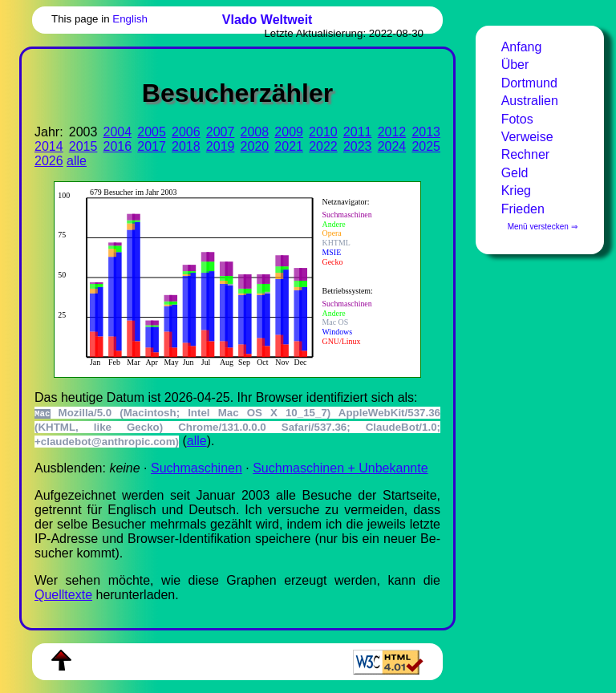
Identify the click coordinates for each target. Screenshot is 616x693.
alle (77, 161)
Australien (530, 101)
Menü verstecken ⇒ (543, 227)
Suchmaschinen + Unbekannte (340, 468)
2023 (358, 146)
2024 (392, 146)
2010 (323, 132)
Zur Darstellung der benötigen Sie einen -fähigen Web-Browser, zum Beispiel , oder (230, 278)
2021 (289, 146)
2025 (426, 146)
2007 (221, 132)
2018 (186, 146)
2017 (152, 146)
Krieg (516, 190)
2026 (49, 161)
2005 (152, 132)
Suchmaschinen (197, 468)
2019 (221, 146)
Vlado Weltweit (267, 20)
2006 (186, 132)
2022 (323, 146)
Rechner (525, 154)
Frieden (523, 209)
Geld (515, 173)
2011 (358, 132)
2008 (255, 132)
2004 (118, 132)
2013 (426, 132)
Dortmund (529, 83)
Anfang (522, 47)
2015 (83, 146)
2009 (289, 132)
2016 (118, 146)
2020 (255, 146)
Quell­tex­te (63, 595)
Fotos (517, 119)
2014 (49, 146)
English (130, 19)
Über (515, 65)
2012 (392, 132)
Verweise (527, 137)
